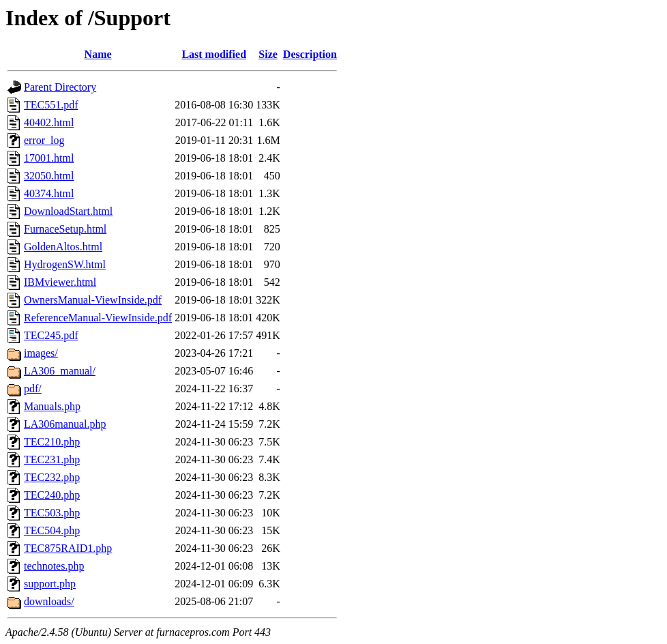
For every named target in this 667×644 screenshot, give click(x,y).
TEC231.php (52, 459)
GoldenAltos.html (63, 247)
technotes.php (54, 566)
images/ (41, 353)
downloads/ (49, 601)
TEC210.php (52, 442)
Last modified (214, 54)
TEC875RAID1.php (68, 548)
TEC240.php (52, 495)
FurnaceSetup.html (65, 229)
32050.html (49, 176)
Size (268, 54)
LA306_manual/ (60, 371)
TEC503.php (52, 513)
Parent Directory (60, 87)
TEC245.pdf (51, 335)
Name (98, 54)
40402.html (49, 122)
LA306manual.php (65, 424)
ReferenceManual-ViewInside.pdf (98, 318)
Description (310, 54)
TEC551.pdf (51, 105)
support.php (50, 584)
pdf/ (33, 389)
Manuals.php (52, 406)
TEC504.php (52, 530)
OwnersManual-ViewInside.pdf (93, 300)
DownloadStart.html (68, 211)
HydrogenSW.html (65, 264)
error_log (44, 140)
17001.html (49, 158)
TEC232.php (52, 477)
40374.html (49, 193)
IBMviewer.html (60, 282)
